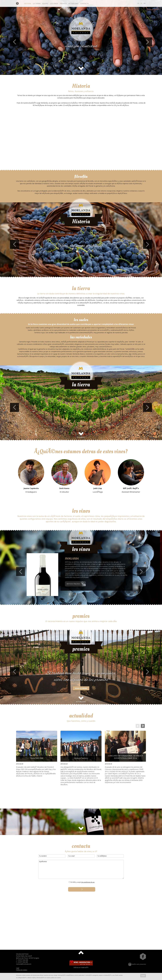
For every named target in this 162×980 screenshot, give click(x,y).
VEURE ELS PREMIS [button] (81, 688)
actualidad (73, 4)
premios (63, 4)
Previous (14, 42)
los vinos (54, 4)
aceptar (143, 976)
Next (148, 42)
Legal (18, 968)
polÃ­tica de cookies (56, 978)
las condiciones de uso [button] (88, 882)
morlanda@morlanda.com (24, 964)
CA (138, 3)
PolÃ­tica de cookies (22, 970)
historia (28, 4)
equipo (45, 4)
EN (145, 3)
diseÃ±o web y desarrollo (137, 964)
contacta (84, 4)
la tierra (37, 4)
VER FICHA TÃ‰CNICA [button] (73, 584)
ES (141, 3)
